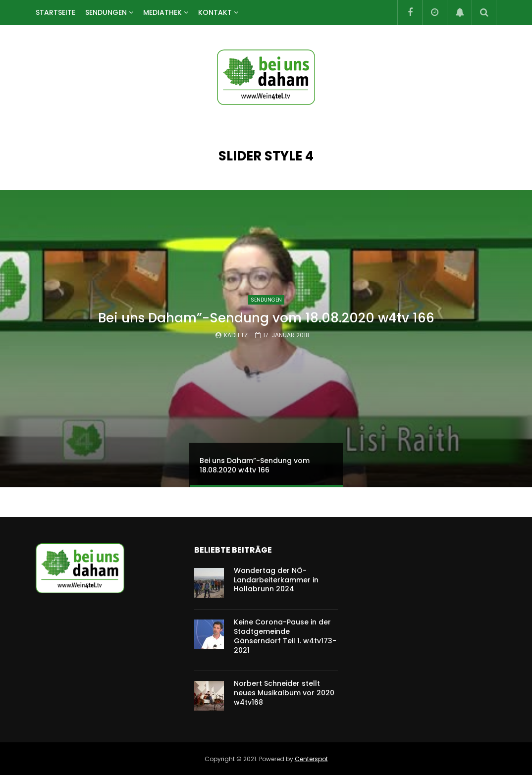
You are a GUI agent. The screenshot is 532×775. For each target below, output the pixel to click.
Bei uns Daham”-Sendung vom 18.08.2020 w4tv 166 (266, 318)
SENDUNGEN (106, 12)
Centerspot (311, 759)
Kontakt (215, 12)
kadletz (236, 335)
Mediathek (162, 12)
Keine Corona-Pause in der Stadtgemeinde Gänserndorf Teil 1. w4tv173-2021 (285, 636)
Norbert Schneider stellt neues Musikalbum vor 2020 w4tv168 (284, 693)
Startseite (55, 12)
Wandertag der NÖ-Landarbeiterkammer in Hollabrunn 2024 (276, 580)
